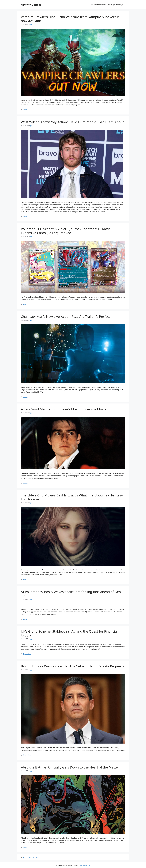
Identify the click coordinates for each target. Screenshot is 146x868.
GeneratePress (85, 865)
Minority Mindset (31, 5)
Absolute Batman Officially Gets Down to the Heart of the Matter (70, 767)
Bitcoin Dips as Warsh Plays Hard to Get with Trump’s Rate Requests (72, 666)
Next (36, 857)
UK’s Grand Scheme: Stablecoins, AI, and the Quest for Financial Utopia (69, 633)
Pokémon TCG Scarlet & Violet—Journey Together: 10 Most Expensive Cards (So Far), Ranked (65, 231)
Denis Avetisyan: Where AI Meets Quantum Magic (107, 5)
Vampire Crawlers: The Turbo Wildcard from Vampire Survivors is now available (70, 19)
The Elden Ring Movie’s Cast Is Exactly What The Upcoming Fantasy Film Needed (72, 497)
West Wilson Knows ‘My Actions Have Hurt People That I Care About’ (73, 122)
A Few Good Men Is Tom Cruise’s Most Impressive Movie (64, 409)
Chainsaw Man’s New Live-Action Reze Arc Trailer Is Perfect (65, 317)
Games (25, 110)
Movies (25, 217)
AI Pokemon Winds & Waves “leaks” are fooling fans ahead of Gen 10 (71, 594)
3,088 (30, 857)
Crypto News (27, 654)
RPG (24, 579)
